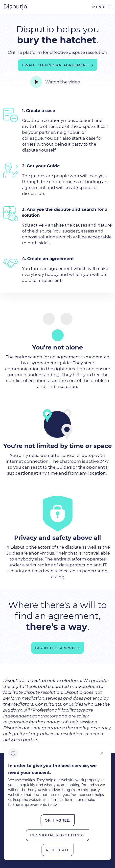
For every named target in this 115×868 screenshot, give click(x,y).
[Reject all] (58, 850)
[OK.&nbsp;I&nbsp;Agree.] (58, 820)
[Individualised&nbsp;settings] (58, 835)
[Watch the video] (58, 82)
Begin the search (55, 648)
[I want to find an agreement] (57, 65)
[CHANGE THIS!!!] (102, 753)
